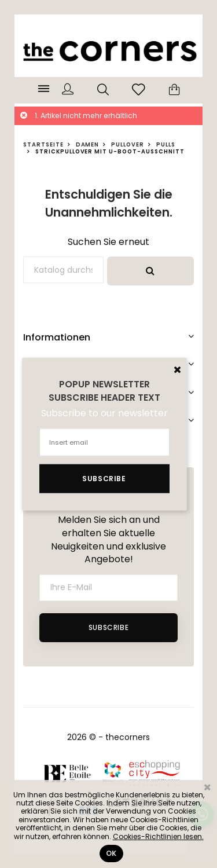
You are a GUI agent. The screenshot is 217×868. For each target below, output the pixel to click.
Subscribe (108, 627)
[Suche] (63, 270)
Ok (111, 853)
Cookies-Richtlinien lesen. (158, 836)
